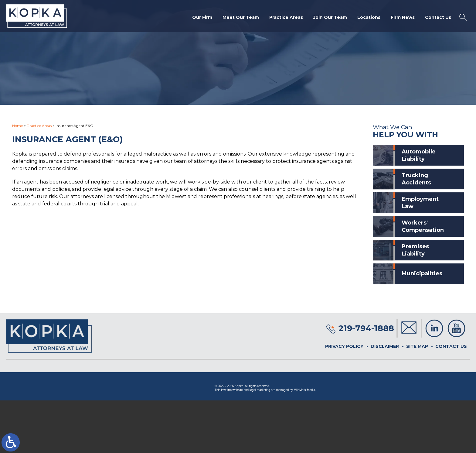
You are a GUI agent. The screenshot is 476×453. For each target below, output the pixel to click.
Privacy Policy (344, 346)
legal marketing (260, 390)
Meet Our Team (241, 17)
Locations (369, 17)
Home (17, 126)
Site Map (417, 346)
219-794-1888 (366, 328)
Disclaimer (385, 346)
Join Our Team (330, 17)
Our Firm (202, 17)
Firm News (403, 17)
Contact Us (438, 17)
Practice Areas (286, 17)
